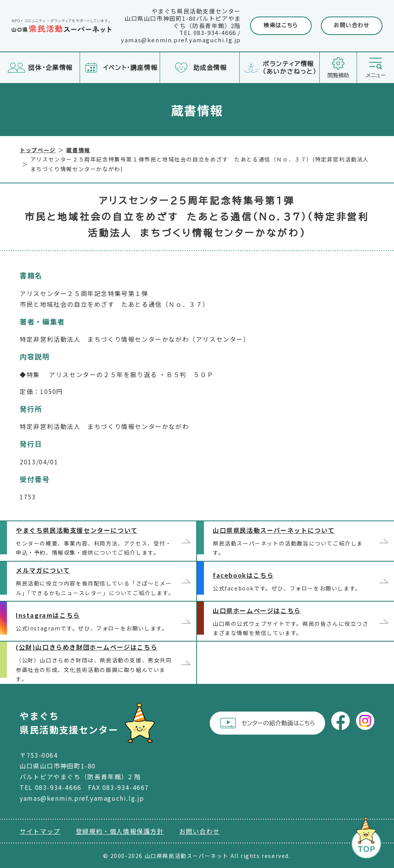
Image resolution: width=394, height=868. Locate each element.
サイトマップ (40, 831)
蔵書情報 (78, 150)
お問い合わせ (352, 25)
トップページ (38, 150)
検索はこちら (281, 25)
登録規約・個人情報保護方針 (120, 831)
